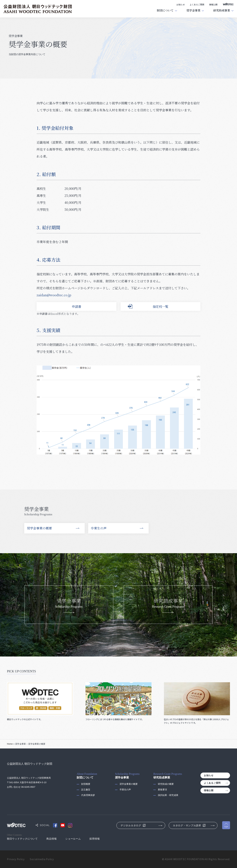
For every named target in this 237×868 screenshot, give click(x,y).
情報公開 (213, 4)
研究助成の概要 (166, 784)
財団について (165, 10)
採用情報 (95, 839)
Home (10, 744)
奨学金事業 (193, 10)
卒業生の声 (99, 528)
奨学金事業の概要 (39, 528)
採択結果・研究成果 (168, 795)
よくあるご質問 (197, 4)
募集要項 (162, 790)
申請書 (77, 306)
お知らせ (181, 4)
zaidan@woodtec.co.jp (54, 295)
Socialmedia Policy (42, 859)
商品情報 (51, 839)
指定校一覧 (160, 306)
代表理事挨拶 (88, 795)
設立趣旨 (86, 790)
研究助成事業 (222, 10)
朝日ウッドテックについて (22, 839)
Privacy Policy (16, 859)
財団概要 (86, 784)
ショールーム (73, 839)
